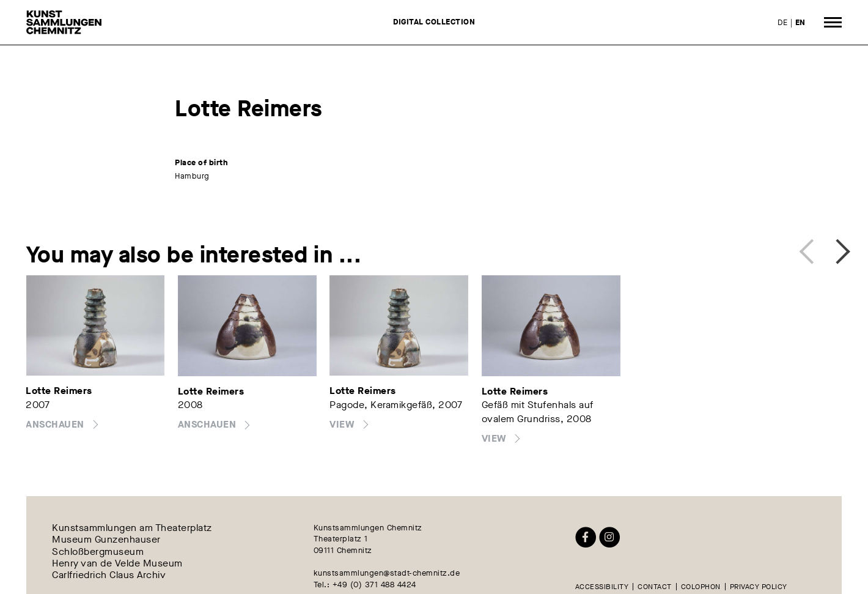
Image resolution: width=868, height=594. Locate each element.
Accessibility (602, 587)
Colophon (701, 587)
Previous (810, 250)
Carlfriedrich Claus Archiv (109, 575)
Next (836, 250)
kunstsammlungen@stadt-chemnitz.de (387, 573)
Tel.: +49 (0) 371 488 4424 (365, 585)
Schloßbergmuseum (98, 551)
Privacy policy (759, 587)
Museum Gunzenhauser (106, 540)
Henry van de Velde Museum (117, 563)
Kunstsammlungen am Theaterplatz (132, 528)
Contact (655, 587)
